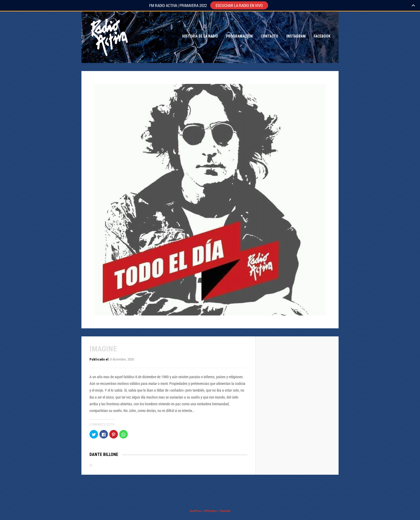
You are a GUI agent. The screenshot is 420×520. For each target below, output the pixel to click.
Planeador (225, 511)
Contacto (269, 36)
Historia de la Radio (200, 36)
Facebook (322, 36)
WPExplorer (211, 511)
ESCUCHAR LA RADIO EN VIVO (239, 5)
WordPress (196, 511)
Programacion (239, 36)
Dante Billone (104, 454)
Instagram (296, 36)
